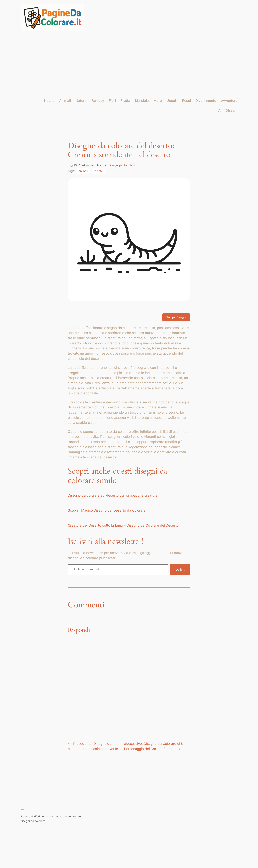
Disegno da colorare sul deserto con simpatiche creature (113, 495)
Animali (83, 171)
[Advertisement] (129, 65)
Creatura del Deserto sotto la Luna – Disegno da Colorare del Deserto (123, 525)
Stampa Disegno (176, 317)
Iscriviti (180, 569)
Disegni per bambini (122, 165)
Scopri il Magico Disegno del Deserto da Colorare (107, 510)
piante (99, 171)
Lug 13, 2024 (76, 165)
